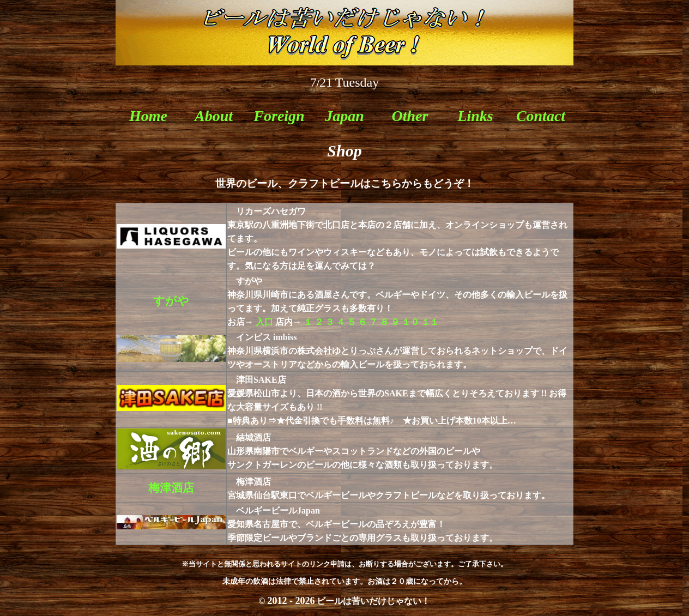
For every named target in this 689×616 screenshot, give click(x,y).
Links (475, 116)
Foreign (279, 116)
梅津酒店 (171, 488)
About (214, 116)
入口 (264, 322)
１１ (430, 322)
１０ (410, 322)
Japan (344, 116)
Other (410, 116)
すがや (171, 301)
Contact (541, 116)
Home (148, 116)
